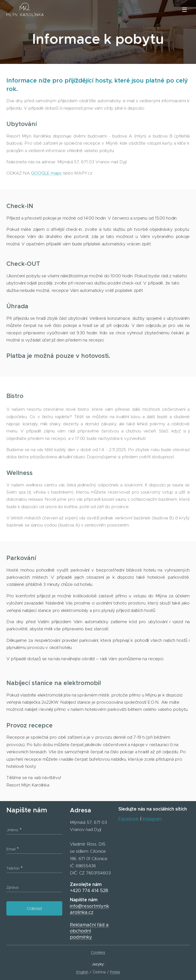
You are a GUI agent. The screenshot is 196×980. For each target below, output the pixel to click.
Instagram (152, 819)
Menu (185, 10)
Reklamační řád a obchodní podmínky (89, 931)
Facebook (129, 819)
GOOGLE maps (46, 173)
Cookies (98, 952)
